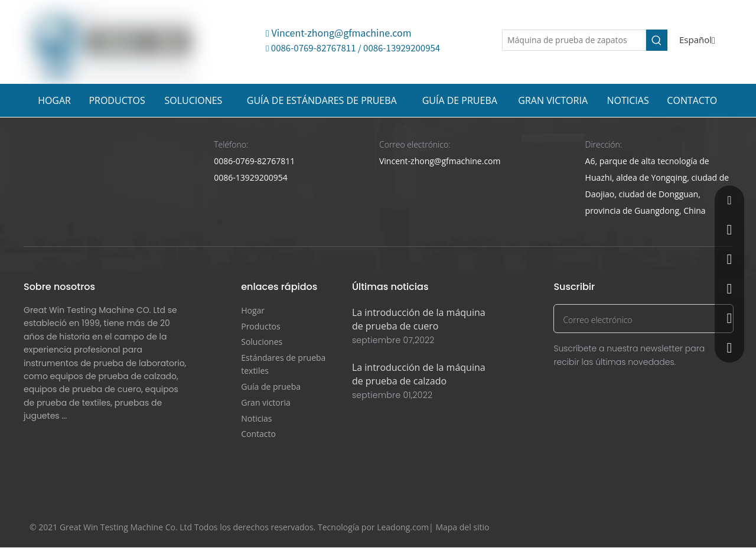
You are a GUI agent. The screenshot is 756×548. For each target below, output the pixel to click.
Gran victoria (266, 402)
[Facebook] (649, 528)
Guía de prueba (271, 386)
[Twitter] (671, 528)
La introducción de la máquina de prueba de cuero (419, 319)
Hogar (253, 310)
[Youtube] (694, 528)
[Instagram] (716, 528)
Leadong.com (403, 527)
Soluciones (262, 342)
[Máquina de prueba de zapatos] (574, 40)
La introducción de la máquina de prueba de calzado (419, 374)
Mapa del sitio (462, 527)
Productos (261, 326)
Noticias (256, 418)
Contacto (258, 434)
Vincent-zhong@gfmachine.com (339, 32)
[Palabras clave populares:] (657, 40)
